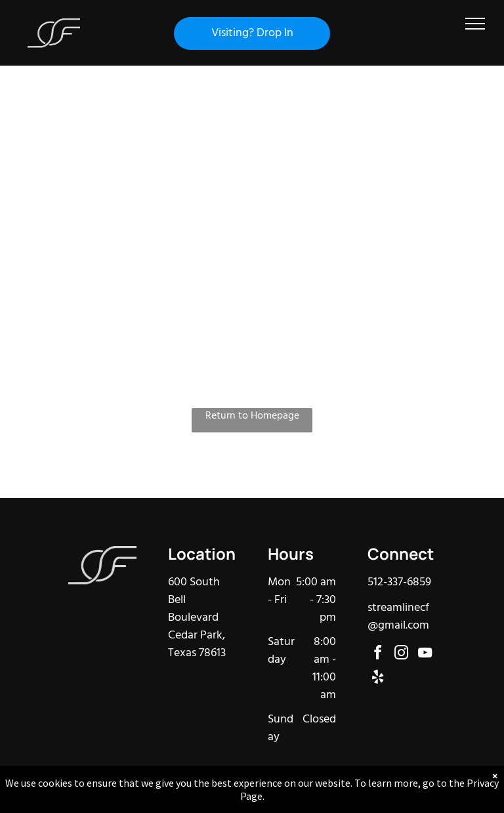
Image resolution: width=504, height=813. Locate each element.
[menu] (475, 24)
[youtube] (425, 655)
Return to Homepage (252, 416)
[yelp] (378, 679)
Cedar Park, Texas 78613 (197, 644)
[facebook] (378, 655)
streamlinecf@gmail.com (398, 617)
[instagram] (402, 655)
